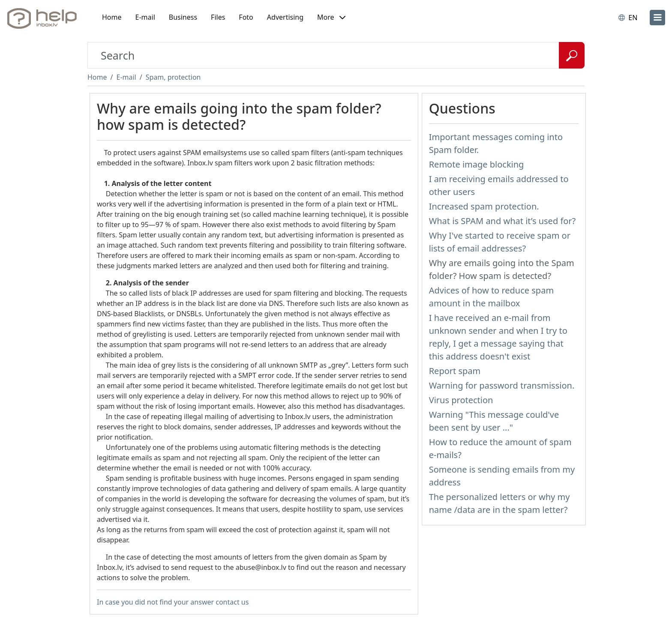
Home (112, 17)
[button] (331, 18)
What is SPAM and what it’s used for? (502, 221)
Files (218, 17)
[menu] (657, 18)
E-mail (145, 17)
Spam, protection (173, 77)
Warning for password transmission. (502, 385)
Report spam (455, 371)
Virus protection (461, 400)
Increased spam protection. (484, 206)
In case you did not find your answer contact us (173, 602)
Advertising (285, 17)
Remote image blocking (477, 164)
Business (183, 17)
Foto (246, 17)
